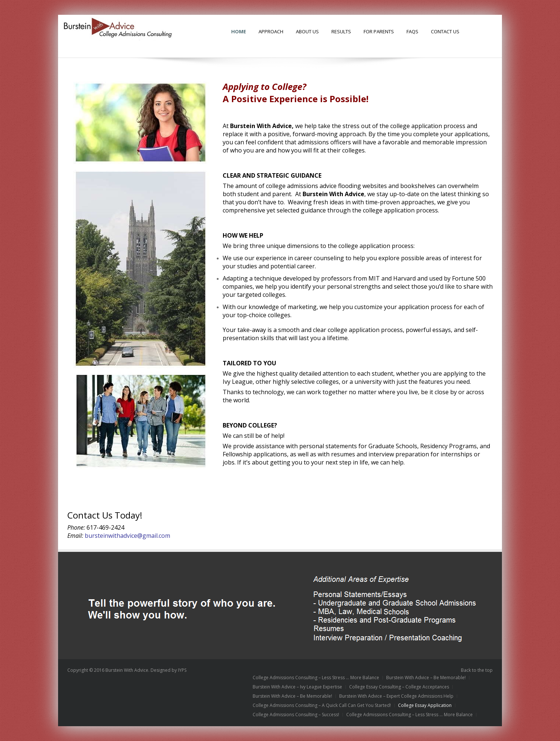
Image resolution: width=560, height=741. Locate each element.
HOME (239, 31)
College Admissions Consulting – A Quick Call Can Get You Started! (322, 705)
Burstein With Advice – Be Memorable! (426, 678)
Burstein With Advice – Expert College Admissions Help (396, 696)
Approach (271, 31)
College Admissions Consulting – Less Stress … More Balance (316, 678)
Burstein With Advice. (127, 670)
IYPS (182, 670)
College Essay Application (425, 705)
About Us (307, 31)
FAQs (412, 31)
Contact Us (445, 31)
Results (341, 31)
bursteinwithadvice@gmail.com (127, 536)
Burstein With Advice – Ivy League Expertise (297, 687)
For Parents (379, 31)
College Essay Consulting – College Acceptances (399, 687)
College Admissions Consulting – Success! (296, 715)
